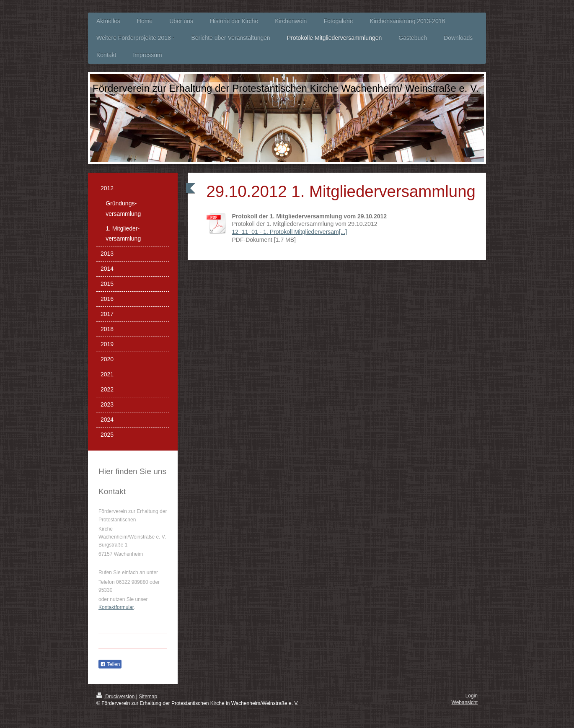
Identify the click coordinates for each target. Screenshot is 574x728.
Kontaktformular (116, 607)
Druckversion (116, 697)
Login (472, 696)
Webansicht (465, 702)
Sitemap (148, 697)
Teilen (110, 664)
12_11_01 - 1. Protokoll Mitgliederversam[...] (290, 232)
